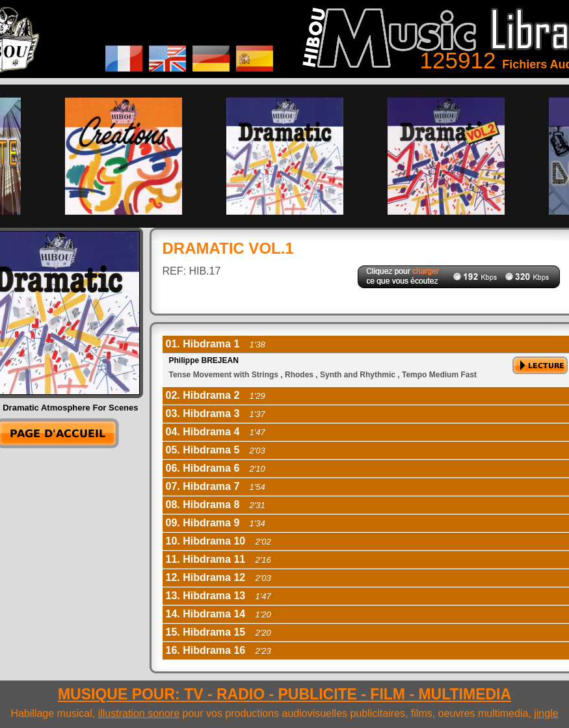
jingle (546, 713)
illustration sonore (139, 713)
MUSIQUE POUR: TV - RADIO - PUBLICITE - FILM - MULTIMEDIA (284, 694)
